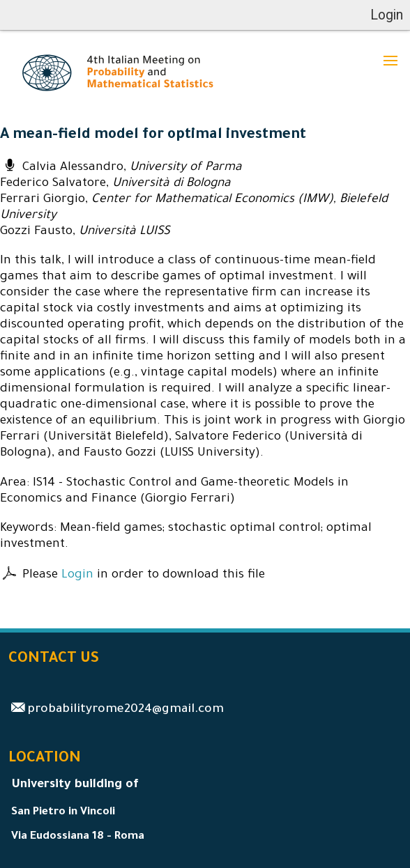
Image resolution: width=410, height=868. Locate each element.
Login (77, 576)
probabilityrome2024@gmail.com (126, 710)
